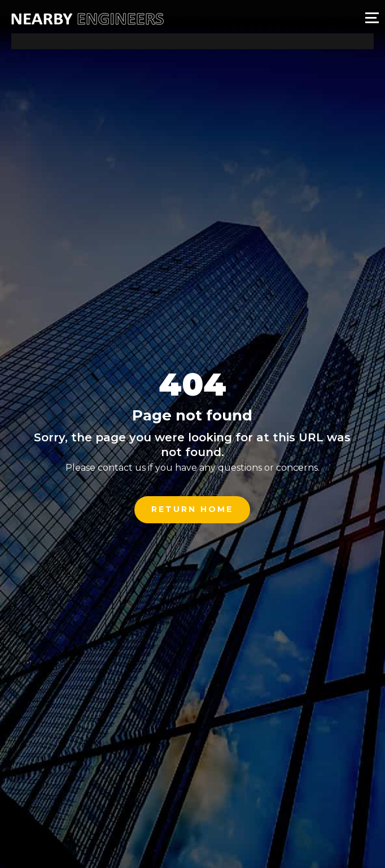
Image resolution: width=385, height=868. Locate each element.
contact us (122, 468)
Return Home (192, 509)
